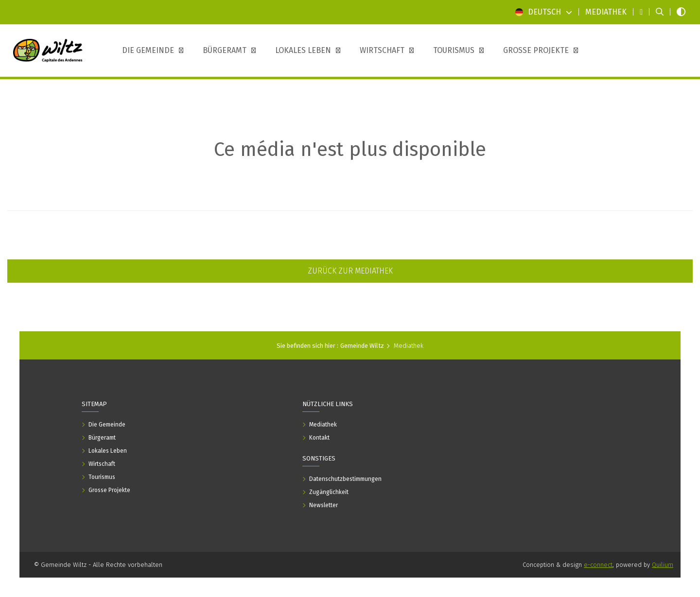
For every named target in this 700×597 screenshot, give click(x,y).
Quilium (663, 565)
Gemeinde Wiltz (362, 346)
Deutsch (544, 12)
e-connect (598, 565)
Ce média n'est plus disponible (350, 150)
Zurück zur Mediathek (350, 271)
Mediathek (409, 346)
